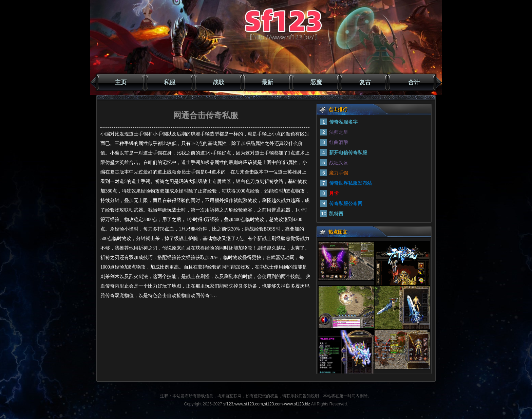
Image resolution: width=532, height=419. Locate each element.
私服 (170, 82)
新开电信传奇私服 (348, 152)
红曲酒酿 (339, 142)
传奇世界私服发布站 (350, 183)
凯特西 (336, 214)
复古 (365, 82)
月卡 (334, 193)
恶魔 (316, 82)
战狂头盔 (339, 163)
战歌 (218, 82)
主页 (121, 82)
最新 (267, 82)
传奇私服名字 (343, 122)
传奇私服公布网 (346, 203)
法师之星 (339, 132)
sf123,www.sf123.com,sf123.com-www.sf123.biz (267, 404)
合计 (414, 82)
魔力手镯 (339, 173)
